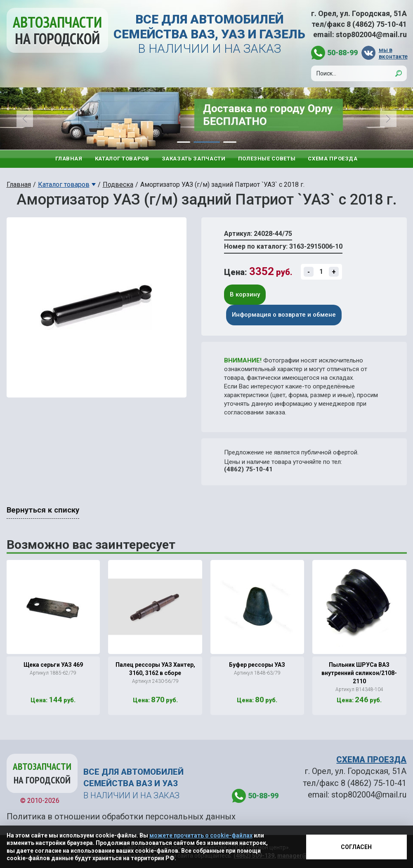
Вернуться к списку (43, 510)
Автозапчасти (57, 30)
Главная (69, 159)
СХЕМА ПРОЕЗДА (371, 760)
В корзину (245, 294)
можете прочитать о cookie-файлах (201, 835)
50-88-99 (342, 53)
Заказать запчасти (194, 159)
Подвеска (118, 185)
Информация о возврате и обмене (284, 315)
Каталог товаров (122, 159)
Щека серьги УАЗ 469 (53, 665)
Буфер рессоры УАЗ (257, 665)
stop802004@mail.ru (371, 34)
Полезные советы (267, 159)
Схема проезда (333, 159)
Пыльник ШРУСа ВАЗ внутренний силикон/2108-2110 (359, 673)
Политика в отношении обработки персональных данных (121, 816)
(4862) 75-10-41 (248, 469)
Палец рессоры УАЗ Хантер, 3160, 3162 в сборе (155, 669)
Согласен (356, 847)
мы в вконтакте (393, 53)
